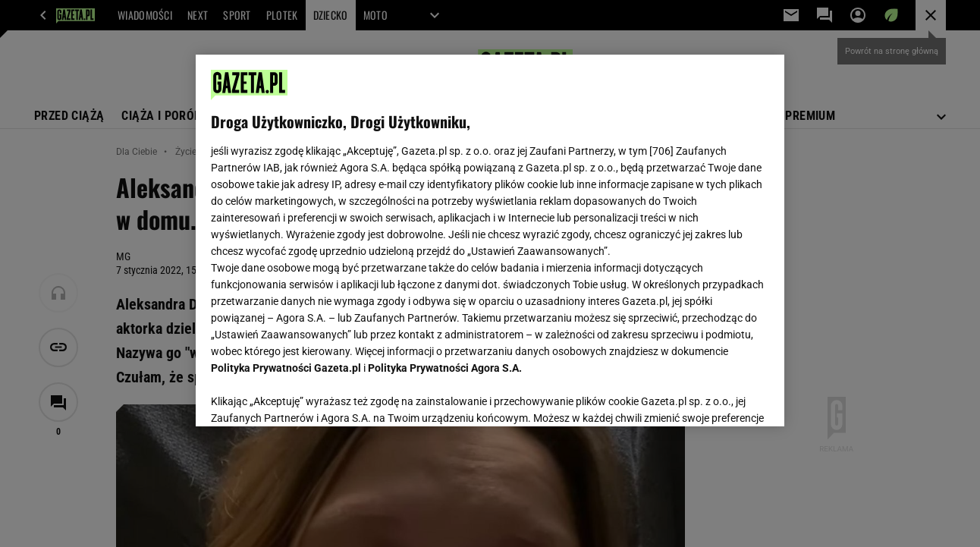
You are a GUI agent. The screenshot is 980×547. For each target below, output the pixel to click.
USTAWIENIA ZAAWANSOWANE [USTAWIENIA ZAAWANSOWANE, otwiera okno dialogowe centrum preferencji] (311, 396)
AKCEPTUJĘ (717, 397)
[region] (490, 240)
